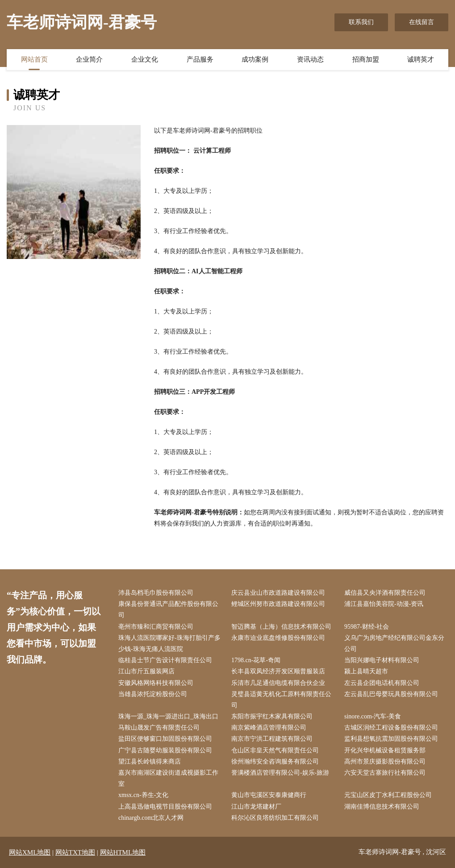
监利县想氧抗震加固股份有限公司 (391, 739)
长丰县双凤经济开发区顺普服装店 (278, 671)
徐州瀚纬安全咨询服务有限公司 (275, 762)
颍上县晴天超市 (366, 671)
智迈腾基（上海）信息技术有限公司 (281, 627)
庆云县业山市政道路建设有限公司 (278, 593)
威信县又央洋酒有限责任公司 (385, 593)
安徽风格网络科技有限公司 (156, 683)
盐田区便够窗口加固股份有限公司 (165, 739)
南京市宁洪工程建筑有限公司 (272, 739)
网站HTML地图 (123, 852)
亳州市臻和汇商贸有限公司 (156, 627)
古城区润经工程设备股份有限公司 (391, 728)
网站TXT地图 (75, 852)
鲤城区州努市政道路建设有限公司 (278, 604)
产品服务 (200, 59)
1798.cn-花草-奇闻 (256, 660)
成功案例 (255, 59)
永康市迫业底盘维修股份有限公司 (278, 638)
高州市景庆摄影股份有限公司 (385, 762)
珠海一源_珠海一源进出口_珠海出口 (168, 716)
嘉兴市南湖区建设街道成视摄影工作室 (168, 778)
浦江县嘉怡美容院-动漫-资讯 (384, 604)
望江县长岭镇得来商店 (150, 762)
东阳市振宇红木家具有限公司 (272, 716)
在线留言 (422, 22)
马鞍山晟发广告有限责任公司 (159, 728)
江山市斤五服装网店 (146, 671)
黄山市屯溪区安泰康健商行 (269, 795)
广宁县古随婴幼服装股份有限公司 (165, 750)
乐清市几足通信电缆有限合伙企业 (278, 683)
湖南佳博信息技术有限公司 (382, 807)
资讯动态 (310, 59)
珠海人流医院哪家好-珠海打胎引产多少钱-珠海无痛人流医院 (169, 643)
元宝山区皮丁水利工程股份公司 (388, 795)
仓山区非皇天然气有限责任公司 (275, 750)
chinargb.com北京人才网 (151, 818)
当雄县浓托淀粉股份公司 (153, 694)
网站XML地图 (30, 852)
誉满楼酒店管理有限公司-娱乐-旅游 (280, 773)
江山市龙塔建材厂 (256, 807)
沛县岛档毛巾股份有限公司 (156, 593)
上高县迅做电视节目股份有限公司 (165, 807)
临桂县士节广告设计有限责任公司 (165, 660)
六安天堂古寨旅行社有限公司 (385, 773)
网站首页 (34, 59)
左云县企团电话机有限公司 (382, 683)
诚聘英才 (421, 59)
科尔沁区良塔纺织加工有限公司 (275, 818)
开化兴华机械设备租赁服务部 (385, 750)
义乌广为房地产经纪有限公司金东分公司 (394, 643)
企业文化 (145, 59)
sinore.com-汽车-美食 (373, 716)
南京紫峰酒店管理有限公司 (269, 728)
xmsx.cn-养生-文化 (143, 795)
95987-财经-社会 (367, 627)
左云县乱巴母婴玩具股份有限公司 (391, 694)
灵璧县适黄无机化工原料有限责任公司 (281, 700)
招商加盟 (366, 59)
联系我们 (361, 22)
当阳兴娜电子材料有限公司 (382, 660)
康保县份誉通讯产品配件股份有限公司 (168, 609)
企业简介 (89, 59)
